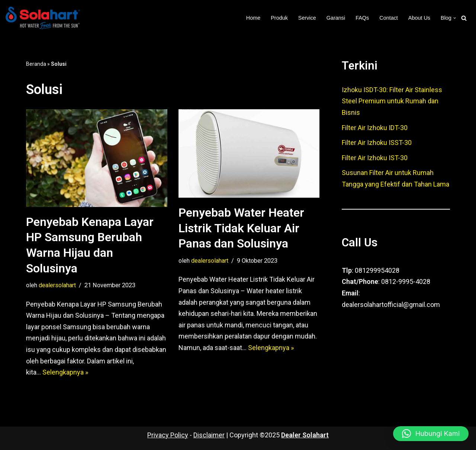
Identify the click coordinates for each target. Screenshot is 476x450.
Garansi (336, 18)
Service (307, 18)
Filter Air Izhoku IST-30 (375, 158)
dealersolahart (57, 285)
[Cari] (464, 18)
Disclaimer (209, 435)
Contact (389, 18)
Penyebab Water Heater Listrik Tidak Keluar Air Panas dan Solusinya (241, 228)
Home (253, 18)
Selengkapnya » (65, 372)
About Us (419, 18)
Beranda (36, 64)
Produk (279, 18)
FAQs (362, 18)
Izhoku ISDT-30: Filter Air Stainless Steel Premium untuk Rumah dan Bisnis (392, 101)
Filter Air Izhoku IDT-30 (375, 128)
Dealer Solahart (305, 435)
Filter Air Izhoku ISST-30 (377, 143)
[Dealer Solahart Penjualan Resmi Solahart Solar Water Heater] (45, 18)
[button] (455, 18)
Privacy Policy (168, 435)
